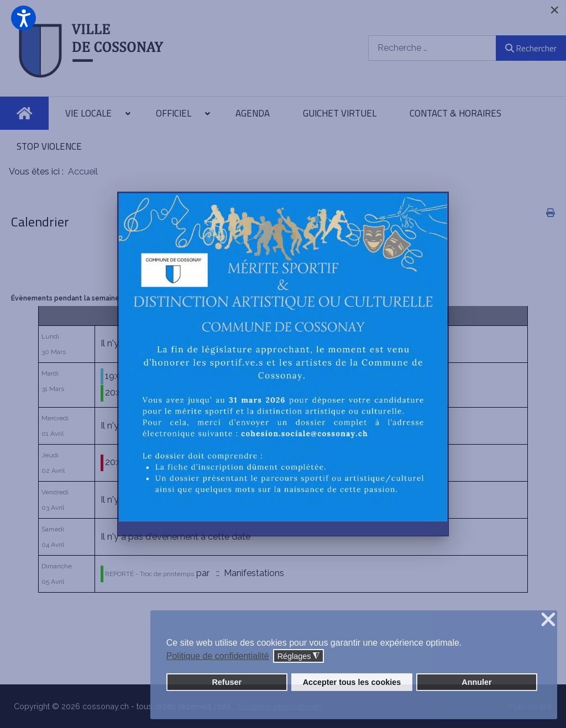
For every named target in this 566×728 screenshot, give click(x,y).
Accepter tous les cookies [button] (352, 682)
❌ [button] (548, 620)
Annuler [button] (476, 682)
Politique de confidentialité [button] (218, 656)
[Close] (554, 10)
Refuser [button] (227, 682)
